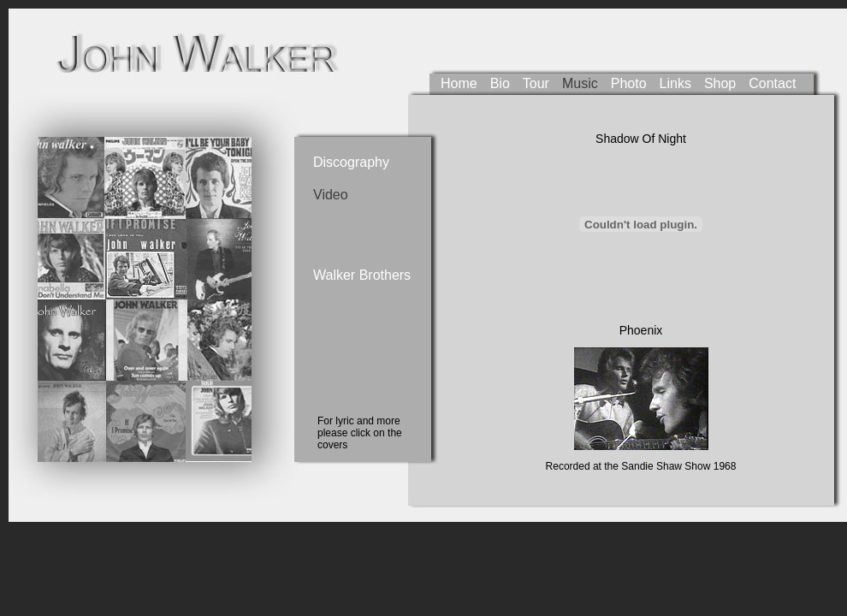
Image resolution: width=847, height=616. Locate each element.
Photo (629, 83)
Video (331, 195)
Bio (500, 83)
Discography (347, 162)
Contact (772, 83)
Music (580, 83)
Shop (720, 83)
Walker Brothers (347, 275)
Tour (536, 83)
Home (459, 83)
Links (675, 83)
